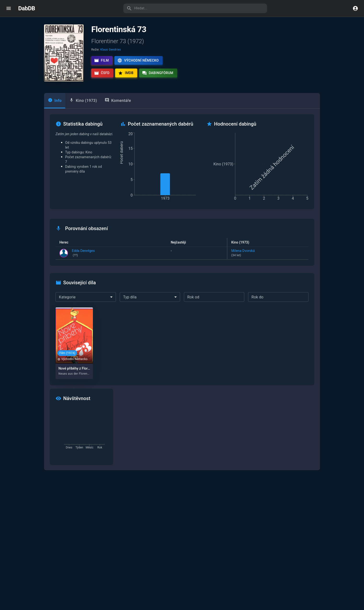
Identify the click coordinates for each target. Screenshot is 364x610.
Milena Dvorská (268, 253)
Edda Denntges (83, 253)
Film (101, 60)
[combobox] (86, 297)
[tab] (83, 101)
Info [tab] (55, 100)
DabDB (27, 8)
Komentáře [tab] (118, 100)
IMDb (126, 73)
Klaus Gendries (111, 50)
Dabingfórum (158, 73)
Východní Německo (138, 60)
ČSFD (102, 73)
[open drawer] (9, 8)
